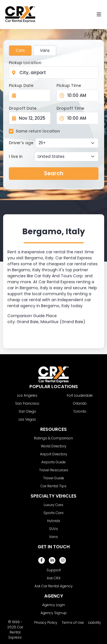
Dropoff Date (23, 108)
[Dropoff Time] (81, 118)
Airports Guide (53, 462)
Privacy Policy (46, 622)
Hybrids (54, 521)
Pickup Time (69, 85)
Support (54, 570)
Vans (45, 50)
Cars (20, 50)
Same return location (38, 131)
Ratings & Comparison (53, 438)
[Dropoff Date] (33, 118)
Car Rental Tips (53, 486)
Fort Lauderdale (80, 395)
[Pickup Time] (81, 95)
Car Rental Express (16, 632)
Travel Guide (54, 478)
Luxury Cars (53, 505)
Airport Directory (54, 454)
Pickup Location (25, 63)
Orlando (80, 403)
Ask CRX (54, 578)
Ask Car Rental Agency (54, 586)
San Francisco (27, 403)
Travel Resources (54, 470)
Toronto (80, 411)
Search (54, 173)
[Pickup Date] (33, 95)
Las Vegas (27, 419)
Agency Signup (54, 613)
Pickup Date (21, 85)
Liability (95, 622)
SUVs (53, 529)
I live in (16, 156)
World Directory (54, 446)
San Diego (27, 411)
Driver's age (21, 143)
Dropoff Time (70, 108)
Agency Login (54, 605)
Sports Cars (53, 513)
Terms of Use (73, 622)
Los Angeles (27, 395)
